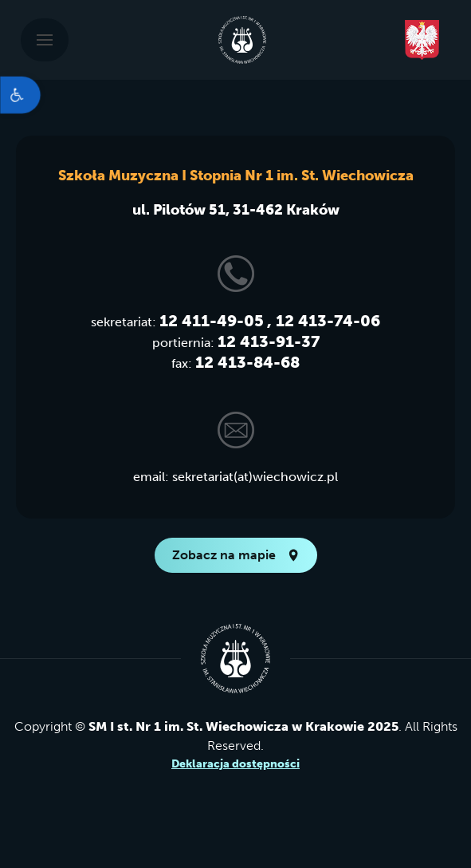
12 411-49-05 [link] (212, 321)
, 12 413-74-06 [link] (324, 321)
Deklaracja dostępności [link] (235, 764)
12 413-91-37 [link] (269, 341)
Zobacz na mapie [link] (236, 555)
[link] (20, 95)
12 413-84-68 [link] (247, 362)
